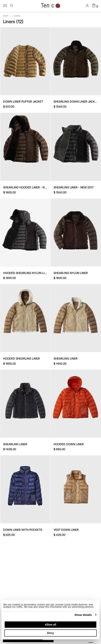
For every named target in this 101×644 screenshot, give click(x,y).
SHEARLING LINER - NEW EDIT (74, 187)
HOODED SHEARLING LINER (21, 359)
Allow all (50, 625)
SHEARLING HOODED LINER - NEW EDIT (30, 187)
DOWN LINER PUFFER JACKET (23, 102)
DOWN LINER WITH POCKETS (23, 530)
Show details (83, 615)
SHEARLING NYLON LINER (71, 273)
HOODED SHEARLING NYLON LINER (27, 273)
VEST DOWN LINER (66, 530)
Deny (50, 633)
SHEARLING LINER (66, 359)
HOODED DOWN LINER (69, 444)
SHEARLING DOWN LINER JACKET (76, 102)
